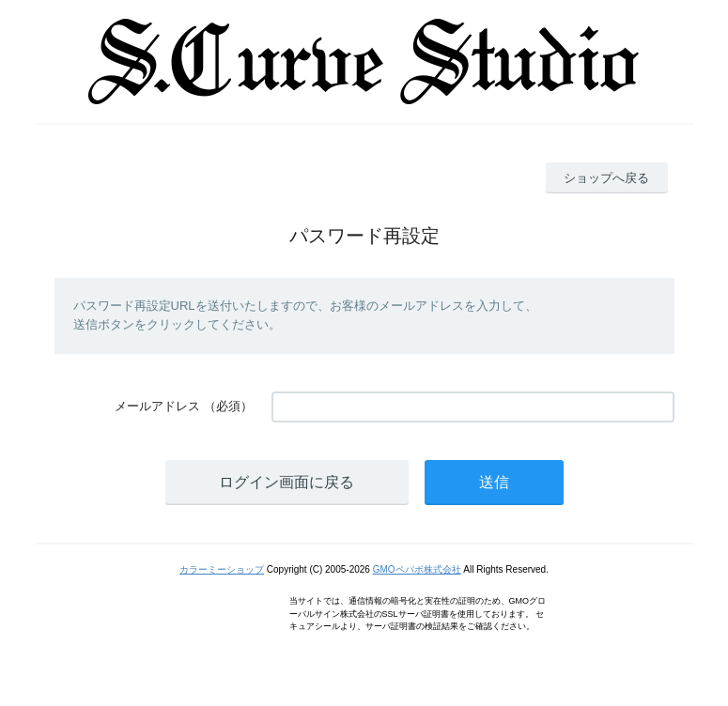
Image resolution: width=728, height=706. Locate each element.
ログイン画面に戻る (287, 482)
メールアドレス (157, 406)
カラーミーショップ (222, 569)
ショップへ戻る (606, 178)
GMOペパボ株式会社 (417, 569)
